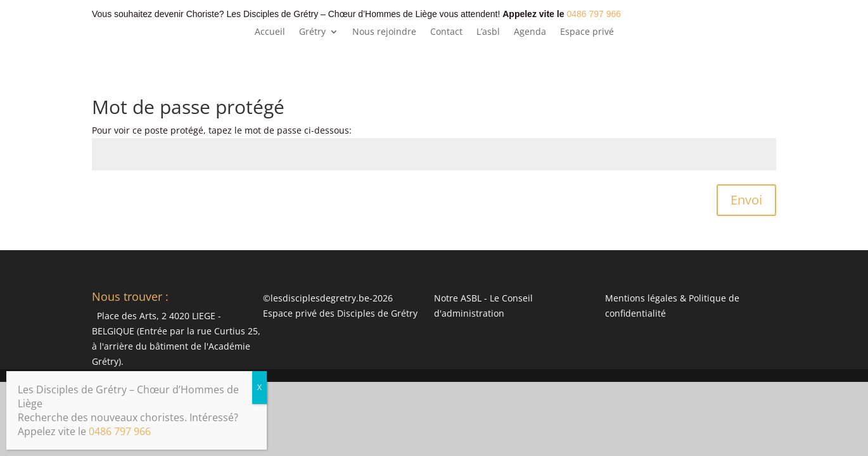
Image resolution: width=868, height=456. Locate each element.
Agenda (530, 32)
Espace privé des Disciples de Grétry (340, 313)
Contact (446, 32)
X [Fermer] (259, 387)
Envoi (746, 200)
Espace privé (587, 32)
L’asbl (488, 32)
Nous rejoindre (384, 32)
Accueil (270, 32)
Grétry (312, 32)
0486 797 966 (594, 14)
